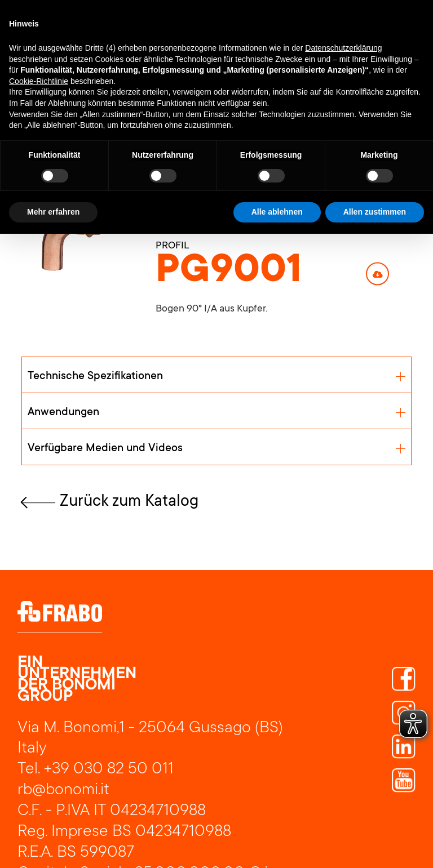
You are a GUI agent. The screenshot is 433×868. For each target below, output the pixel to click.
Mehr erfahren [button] (53, 212)
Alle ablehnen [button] (277, 212)
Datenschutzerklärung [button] (343, 48)
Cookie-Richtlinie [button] (39, 81)
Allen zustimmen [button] (375, 212)
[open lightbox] (71, 239)
